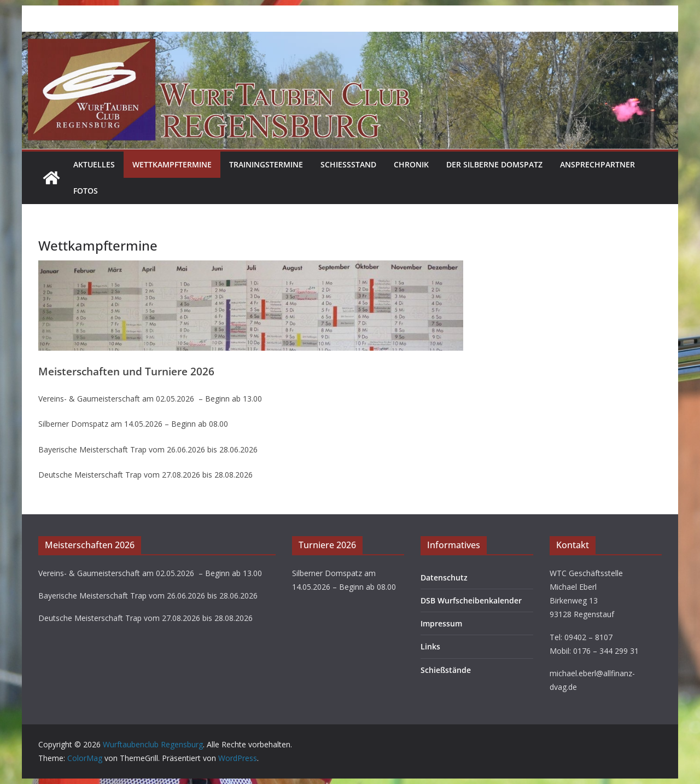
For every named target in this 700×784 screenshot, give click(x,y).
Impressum (441, 623)
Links (430, 646)
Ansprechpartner (597, 164)
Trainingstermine (266, 164)
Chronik (411, 164)
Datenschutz (444, 577)
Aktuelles (94, 164)
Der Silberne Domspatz (494, 164)
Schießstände (446, 670)
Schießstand (348, 164)
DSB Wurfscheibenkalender (471, 600)
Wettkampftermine (172, 164)
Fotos (86, 191)
